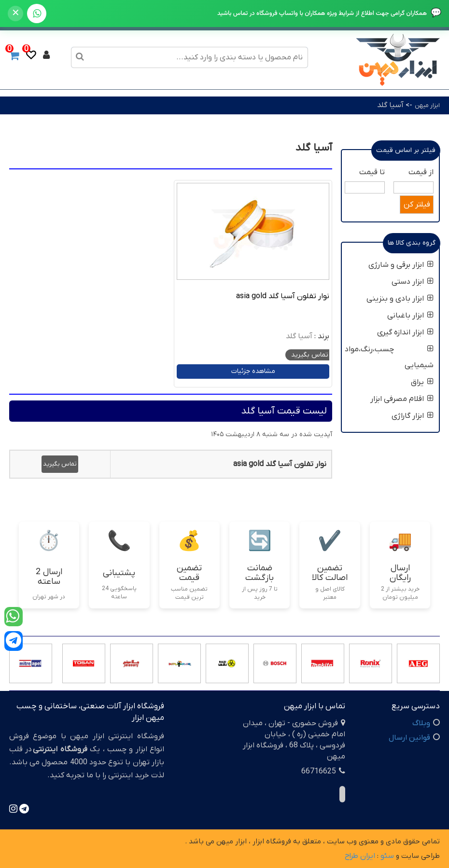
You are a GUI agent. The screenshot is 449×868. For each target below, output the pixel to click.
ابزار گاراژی (413, 416)
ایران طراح (360, 856)
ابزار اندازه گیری (405, 332)
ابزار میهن (427, 105)
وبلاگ (421, 723)
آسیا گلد (390, 105)
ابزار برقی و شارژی (401, 265)
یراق (422, 382)
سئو (387, 856)
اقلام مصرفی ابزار (402, 399)
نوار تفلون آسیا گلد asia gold (283, 296)
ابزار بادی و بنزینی (400, 299)
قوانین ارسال (409, 738)
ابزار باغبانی (410, 316)
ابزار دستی (413, 282)
